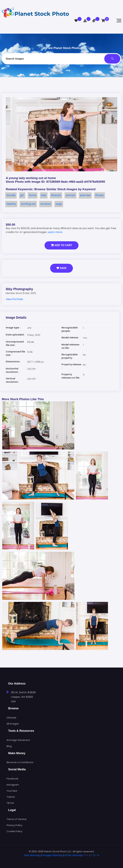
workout (46, 204)
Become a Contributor (20, 762)
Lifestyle (11, 718)
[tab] (61, 860)
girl (22, 195)
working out (28, 204)
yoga (59, 204)
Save (62, 268)
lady (44, 195)
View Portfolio (14, 299)
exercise (85, 195)
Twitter (11, 797)
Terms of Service (17, 819)
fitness (99, 195)
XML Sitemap (32, 855)
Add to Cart (61, 245)
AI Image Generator (18, 740)
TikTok (10, 803)
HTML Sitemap (74, 855)
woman (70, 195)
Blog (9, 746)
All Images (13, 724)
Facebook (12, 779)
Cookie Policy (14, 831)
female (11, 195)
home (33, 195)
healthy (11, 204)
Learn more (55, 232)
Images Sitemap (53, 855)
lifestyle (56, 195)
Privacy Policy (14, 825)
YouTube (12, 791)
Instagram (13, 785)
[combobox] (61, 59)
